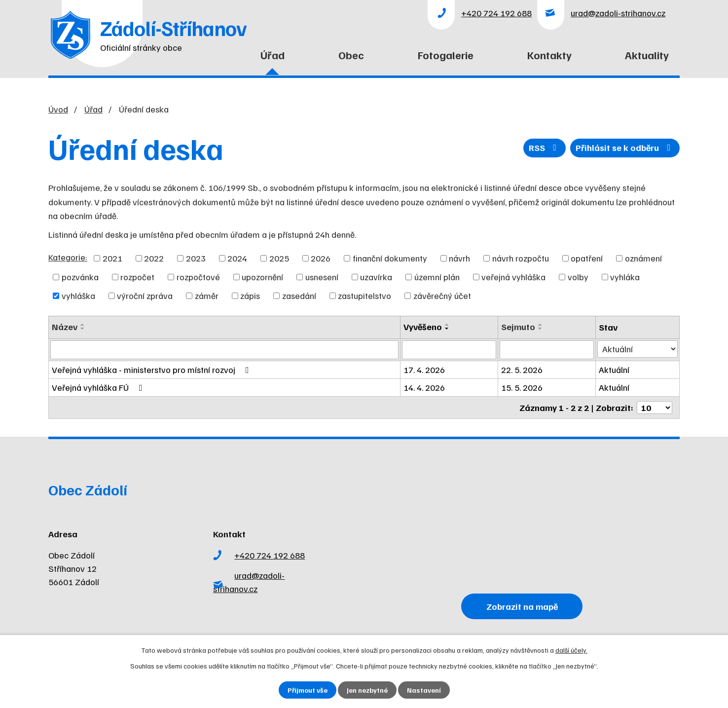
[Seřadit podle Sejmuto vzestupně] (541, 325)
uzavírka (376, 277)
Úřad (273, 55)
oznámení (643, 258)
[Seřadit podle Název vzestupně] (83, 325)
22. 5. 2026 (522, 370)
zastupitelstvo (364, 296)
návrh (459, 258)
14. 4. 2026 (424, 387)
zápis (250, 296)
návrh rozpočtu (521, 258)
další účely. (571, 650)
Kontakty (549, 55)
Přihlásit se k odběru (625, 148)
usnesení (322, 277)
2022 (154, 258)
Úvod (201, 61)
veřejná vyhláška (513, 277)
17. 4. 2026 (424, 370)
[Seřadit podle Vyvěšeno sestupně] (447, 329)
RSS (545, 148)
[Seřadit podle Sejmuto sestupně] (541, 329)
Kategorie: (68, 257)
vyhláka (625, 277)
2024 (237, 258)
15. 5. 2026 (522, 387)
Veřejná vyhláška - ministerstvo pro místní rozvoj (152, 370)
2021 (112, 258)
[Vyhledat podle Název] (224, 350)
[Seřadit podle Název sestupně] (83, 329)
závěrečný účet (442, 296)
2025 (279, 258)
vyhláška (78, 296)
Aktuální (614, 370)
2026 (321, 258)
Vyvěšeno (423, 327)
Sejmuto (518, 327)
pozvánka (80, 277)
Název (65, 327)
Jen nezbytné (367, 690)
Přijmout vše (308, 690)
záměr (207, 296)
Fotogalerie (446, 55)
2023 (196, 258)
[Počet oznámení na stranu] (655, 408)
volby (578, 277)
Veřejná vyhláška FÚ (99, 387)
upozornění (262, 277)
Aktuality (647, 55)
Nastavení (424, 690)
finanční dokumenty (390, 258)
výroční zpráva (145, 296)
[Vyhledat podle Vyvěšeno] (449, 350)
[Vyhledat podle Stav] (637, 349)
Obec (351, 55)
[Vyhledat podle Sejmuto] (547, 350)
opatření (587, 258)
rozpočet (137, 277)
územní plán (437, 277)
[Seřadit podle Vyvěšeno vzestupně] (447, 325)
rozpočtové (198, 277)
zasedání (299, 296)
